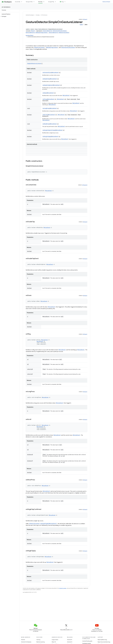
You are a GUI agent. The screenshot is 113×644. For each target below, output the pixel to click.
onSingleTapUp (47, 137)
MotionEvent (55, 73)
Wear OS (54, 642)
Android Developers (30, 15)
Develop (38, 15)
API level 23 (85, 185)
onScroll (45, 115)
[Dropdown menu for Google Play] (56, 2)
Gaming (38, 640)
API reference (6, 7)
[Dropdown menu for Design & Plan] (35, 2)
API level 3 (85, 222)
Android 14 (70, 642)
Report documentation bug (104, 642)
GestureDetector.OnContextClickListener (55, 31)
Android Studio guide (87, 641)
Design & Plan (29, 2)
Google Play (51, 2)
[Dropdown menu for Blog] (66, 2)
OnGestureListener (39, 48)
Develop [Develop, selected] (40, 2)
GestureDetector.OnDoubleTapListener (37, 33)
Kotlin (81, 25)
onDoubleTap (46, 79)
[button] (9, 16)
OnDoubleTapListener (52, 48)
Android (23, 640)
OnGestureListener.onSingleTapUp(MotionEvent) (43, 524)
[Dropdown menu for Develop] (44, 2)
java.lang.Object (30, 35)
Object (33, 31)
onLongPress (46, 108)
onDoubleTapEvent (48, 85)
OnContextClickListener (68, 48)
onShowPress (46, 124)
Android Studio (106, 2)
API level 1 (85, 19)
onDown (45, 93)
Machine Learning (41, 642)
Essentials (18, 2)
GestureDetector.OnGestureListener (59, 33)
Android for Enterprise (26, 642)
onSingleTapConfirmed (49, 130)
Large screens (55, 640)
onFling (45, 99)
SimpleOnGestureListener (34, 64)
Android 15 (70, 640)
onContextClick (47, 73)
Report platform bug (102, 640)
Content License (63, 588)
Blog (63, 2)
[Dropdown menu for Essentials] (22, 2)
